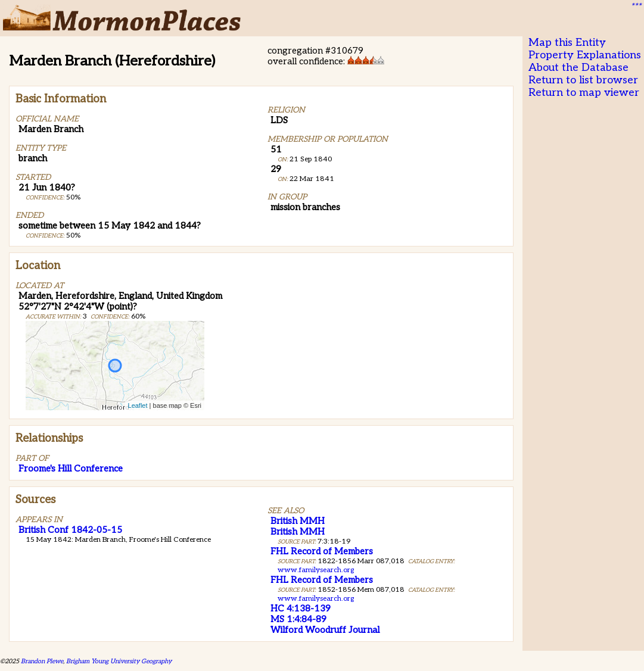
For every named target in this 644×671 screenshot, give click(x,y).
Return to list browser (583, 80)
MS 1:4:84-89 (298, 619)
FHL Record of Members (322, 551)
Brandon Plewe (42, 661)
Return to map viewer (584, 93)
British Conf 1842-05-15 (70, 530)
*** (636, 7)
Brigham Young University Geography (119, 661)
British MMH (298, 521)
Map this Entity (567, 43)
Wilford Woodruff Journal (325, 630)
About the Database (578, 68)
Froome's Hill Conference (71, 469)
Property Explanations (585, 55)
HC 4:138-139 (301, 608)
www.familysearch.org (316, 570)
